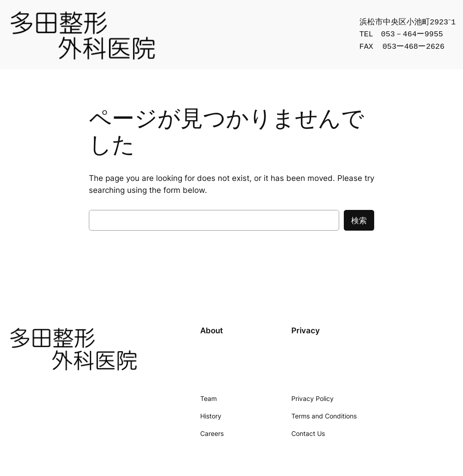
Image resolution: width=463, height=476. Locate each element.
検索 (359, 221)
